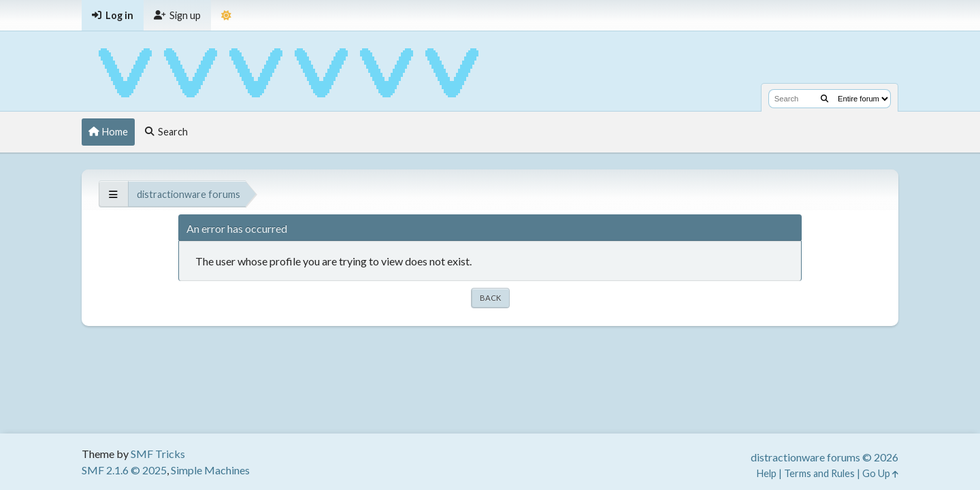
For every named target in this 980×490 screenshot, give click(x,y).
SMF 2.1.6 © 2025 (124, 470)
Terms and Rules (819, 473)
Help (767, 473)
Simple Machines (210, 470)
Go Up (880, 473)
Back (490, 298)
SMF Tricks (158, 454)
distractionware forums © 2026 (824, 457)
